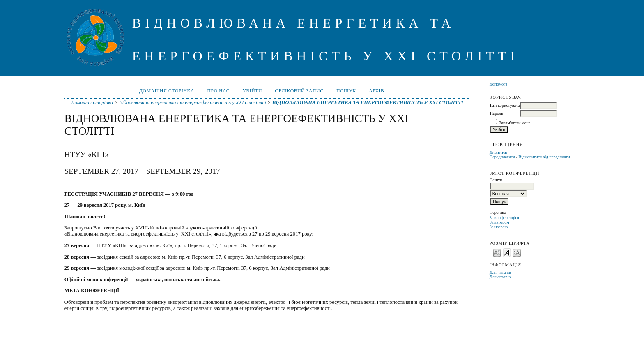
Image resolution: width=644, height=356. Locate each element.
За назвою (499, 227)
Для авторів (500, 277)
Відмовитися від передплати (544, 157)
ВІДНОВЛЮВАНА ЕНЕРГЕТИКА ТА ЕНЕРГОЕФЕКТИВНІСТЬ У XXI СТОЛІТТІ (368, 102)
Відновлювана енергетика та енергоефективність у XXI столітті (193, 102)
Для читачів (500, 272)
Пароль (497, 113)
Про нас (218, 91)
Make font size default (507, 252)
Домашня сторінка (167, 91)
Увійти (253, 91)
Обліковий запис (299, 91)
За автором (499, 222)
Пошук (346, 91)
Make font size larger (517, 252)
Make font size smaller (497, 252)
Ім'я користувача (505, 105)
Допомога (499, 84)
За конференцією (505, 218)
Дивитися (498, 152)
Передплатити (502, 157)
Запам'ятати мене (515, 123)
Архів (376, 91)
